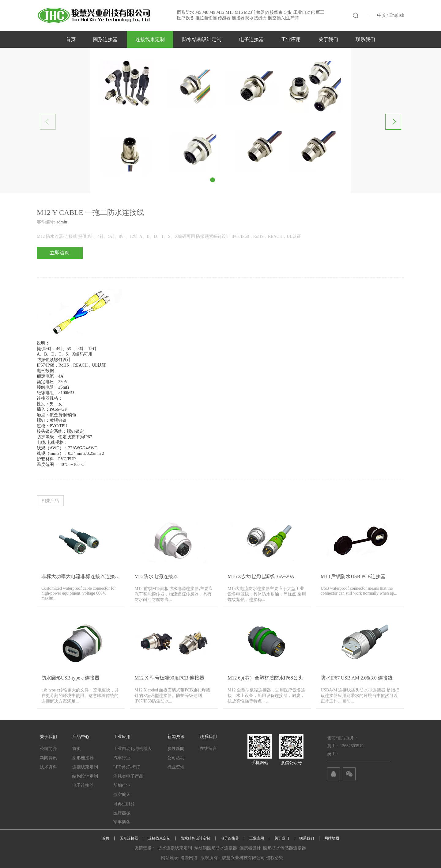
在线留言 (208, 749)
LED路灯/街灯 (127, 767)
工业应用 (291, 39)
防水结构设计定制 (202, 39)
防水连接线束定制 (175, 848)
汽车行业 (122, 758)
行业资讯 (176, 767)
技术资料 (48, 767)
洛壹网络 (189, 858)
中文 (382, 15)
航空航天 (122, 795)
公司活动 (176, 758)
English (397, 15)
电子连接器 (251, 39)
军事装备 (122, 822)
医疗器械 (122, 813)
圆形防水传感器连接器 (285, 848)
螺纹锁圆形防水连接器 (216, 848)
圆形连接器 (105, 39)
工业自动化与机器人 (133, 749)
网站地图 (332, 838)
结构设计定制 (85, 776)
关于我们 (328, 39)
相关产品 (50, 501)
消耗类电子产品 (128, 776)
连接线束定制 (150, 39)
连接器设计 (250, 848)
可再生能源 (124, 804)
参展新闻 (176, 749)
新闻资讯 (48, 758)
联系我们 (365, 39)
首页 (71, 39)
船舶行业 (122, 785)
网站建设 (170, 858)
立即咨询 (60, 253)
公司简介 (48, 749)
